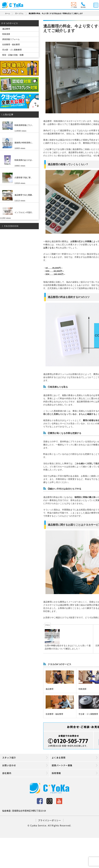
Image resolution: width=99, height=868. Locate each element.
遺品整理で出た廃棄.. (24, 195)
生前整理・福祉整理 (54, 714)
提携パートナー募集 (75, 765)
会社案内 (25, 773)
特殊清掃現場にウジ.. (24, 125)
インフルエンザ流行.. (24, 212)
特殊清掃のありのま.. (24, 160)
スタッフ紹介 (25, 758)
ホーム (10, 13)
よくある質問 (75, 758)
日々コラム (19, 13)
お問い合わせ (25, 765)
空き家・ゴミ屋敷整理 (88, 714)
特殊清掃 (82, 689)
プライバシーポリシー (49, 820)
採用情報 (75, 773)
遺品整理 (49, 689)
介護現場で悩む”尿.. (23, 178)
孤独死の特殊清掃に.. (24, 143)
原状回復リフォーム (11, 39)
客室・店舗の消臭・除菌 (13, 55)
